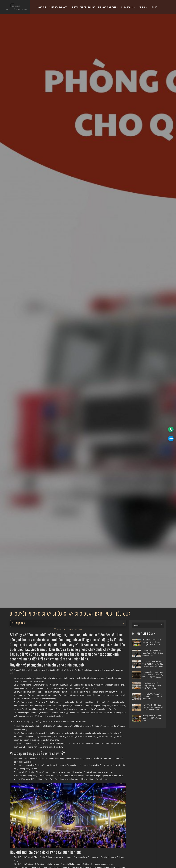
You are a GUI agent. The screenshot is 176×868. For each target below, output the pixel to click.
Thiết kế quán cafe (59, 7)
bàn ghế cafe (128, 7)
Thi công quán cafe (108, 7)
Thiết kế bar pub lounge (83, 7)
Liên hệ (154, 7)
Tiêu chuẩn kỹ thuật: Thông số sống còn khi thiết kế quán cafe (152, 686)
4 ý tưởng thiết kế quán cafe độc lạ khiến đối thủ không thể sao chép (153, 707)
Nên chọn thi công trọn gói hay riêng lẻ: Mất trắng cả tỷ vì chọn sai (152, 642)
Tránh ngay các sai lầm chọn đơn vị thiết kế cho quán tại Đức (153, 653)
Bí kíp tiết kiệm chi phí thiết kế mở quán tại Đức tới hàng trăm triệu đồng (153, 664)
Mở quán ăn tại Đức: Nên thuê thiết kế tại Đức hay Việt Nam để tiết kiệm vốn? (153, 675)
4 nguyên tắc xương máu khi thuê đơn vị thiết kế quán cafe (152, 696)
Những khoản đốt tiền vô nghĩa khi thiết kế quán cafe (152, 718)
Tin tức (143, 7)
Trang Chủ (41, 7)
